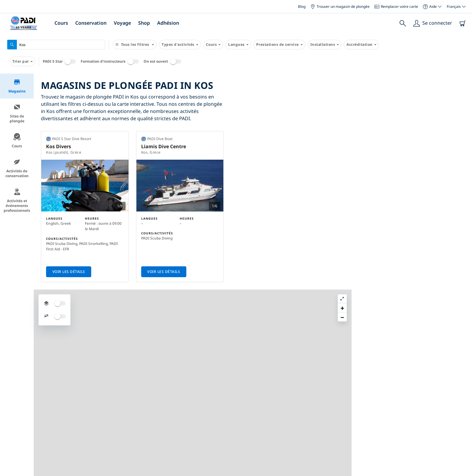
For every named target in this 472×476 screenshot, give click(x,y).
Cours (61, 23)
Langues (238, 45)
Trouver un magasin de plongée (340, 6)
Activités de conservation (17, 168)
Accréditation (361, 45)
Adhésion (168, 23)
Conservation (91, 23)
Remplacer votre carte (396, 6)
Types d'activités (180, 45)
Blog (302, 6)
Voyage (122, 23)
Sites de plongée (17, 113)
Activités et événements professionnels (17, 200)
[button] (463, 92)
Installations (325, 45)
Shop (144, 23)
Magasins (17, 86)
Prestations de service (279, 45)
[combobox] (56, 45)
